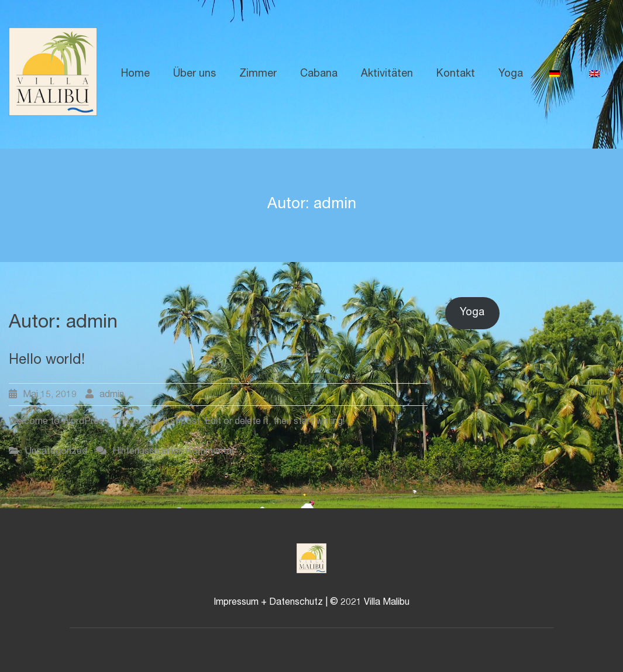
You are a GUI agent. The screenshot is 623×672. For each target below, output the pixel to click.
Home (135, 74)
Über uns (195, 74)
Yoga (511, 74)
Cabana (319, 74)
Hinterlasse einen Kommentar (173, 452)
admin (112, 395)
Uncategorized (56, 452)
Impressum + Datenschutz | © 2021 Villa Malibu (311, 603)
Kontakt (456, 74)
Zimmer (258, 74)
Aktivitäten (387, 74)
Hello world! (47, 361)
